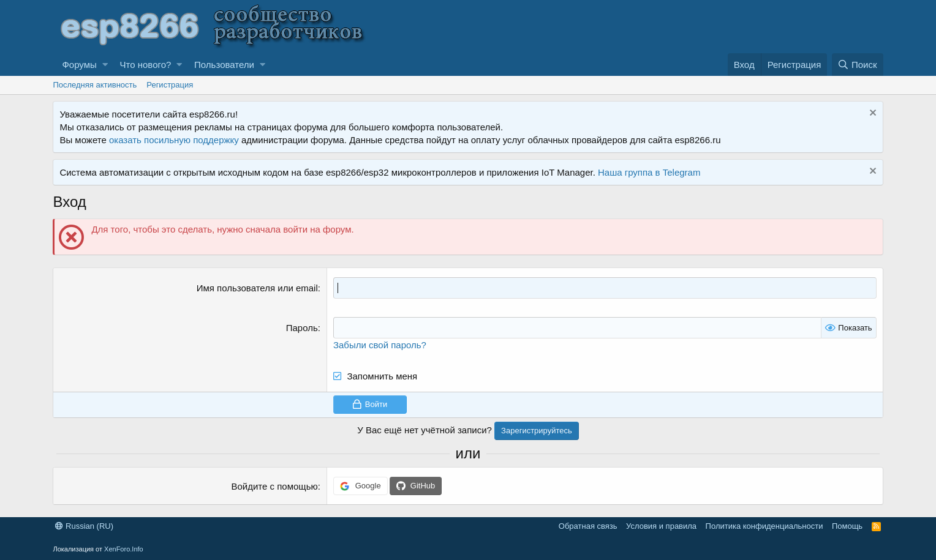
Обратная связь (588, 526)
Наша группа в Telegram (649, 172)
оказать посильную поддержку (174, 140)
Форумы (79, 65)
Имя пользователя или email (257, 288)
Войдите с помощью (275, 486)
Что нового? (146, 65)
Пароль (302, 328)
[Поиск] (858, 65)
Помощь (847, 526)
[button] (105, 65)
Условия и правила (661, 526)
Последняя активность (95, 85)
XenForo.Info (124, 549)
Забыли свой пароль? (380, 345)
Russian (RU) (84, 526)
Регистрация (170, 85)
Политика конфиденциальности (764, 526)
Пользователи (224, 65)
